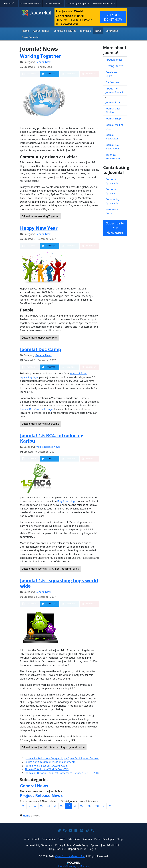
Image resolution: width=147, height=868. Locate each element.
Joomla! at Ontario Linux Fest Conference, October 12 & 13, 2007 (62, 773)
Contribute (112, 31)
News (98, 31)
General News (43, 62)
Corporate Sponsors (112, 191)
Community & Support (77, 3)
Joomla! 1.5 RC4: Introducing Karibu (52, 438)
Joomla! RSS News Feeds (113, 147)
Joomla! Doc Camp (40, 349)
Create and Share (112, 74)
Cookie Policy (81, 845)
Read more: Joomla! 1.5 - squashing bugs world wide (53, 747)
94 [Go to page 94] (48, 806)
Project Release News (48, 447)
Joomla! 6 (86, 31)
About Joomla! (41, 31)
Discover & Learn (53, 3)
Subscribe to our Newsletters (115, 228)
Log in (92, 849)
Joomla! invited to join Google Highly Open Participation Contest (62, 758)
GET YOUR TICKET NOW (113, 17)
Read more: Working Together (40, 216)
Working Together (40, 56)
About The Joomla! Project (114, 90)
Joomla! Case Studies (113, 110)
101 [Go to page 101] (97, 806)
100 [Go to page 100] (89, 806)
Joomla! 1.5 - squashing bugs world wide (59, 583)
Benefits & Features (65, 31)
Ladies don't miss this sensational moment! (50, 762)
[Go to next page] (104, 806)
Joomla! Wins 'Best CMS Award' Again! (47, 766)
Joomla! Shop (113, 119)
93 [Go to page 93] (42, 806)
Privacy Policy (63, 845)
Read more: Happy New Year (40, 338)
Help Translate (58, 849)
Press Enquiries (31, 37)
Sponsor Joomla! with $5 (105, 845)
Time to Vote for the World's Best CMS (47, 769)
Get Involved (113, 82)
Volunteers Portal (112, 211)
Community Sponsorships (114, 201)
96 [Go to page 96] (62, 806)
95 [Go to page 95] (55, 806)
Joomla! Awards (115, 102)
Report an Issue (77, 849)
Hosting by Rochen (73, 866)
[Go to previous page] (29, 806)
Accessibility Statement (40, 845)
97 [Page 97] (68, 806)
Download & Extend (30, 3)
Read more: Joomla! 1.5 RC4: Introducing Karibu (51, 569)
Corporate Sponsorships (114, 181)
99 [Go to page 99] (82, 806)
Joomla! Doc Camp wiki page (36, 409)
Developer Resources (103, 3)
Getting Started (115, 66)
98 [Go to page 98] (75, 806)
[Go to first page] (23, 806)
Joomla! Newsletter (112, 137)
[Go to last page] (110, 806)
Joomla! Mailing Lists (115, 127)
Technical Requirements (114, 157)
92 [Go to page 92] (35, 806)
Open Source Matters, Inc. (70, 856)
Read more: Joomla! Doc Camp (41, 424)
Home (26, 31)
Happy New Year (39, 228)
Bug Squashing (66, 501)
